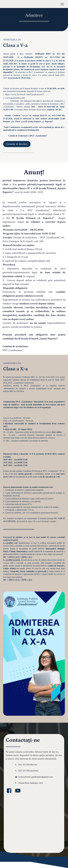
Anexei (25, 115)
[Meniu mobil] (62, 4)
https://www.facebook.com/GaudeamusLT (24, 94)
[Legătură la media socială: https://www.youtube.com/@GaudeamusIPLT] (19, 791)
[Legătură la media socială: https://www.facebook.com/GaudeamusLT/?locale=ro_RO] (10, 791)
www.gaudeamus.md (15, 98)
